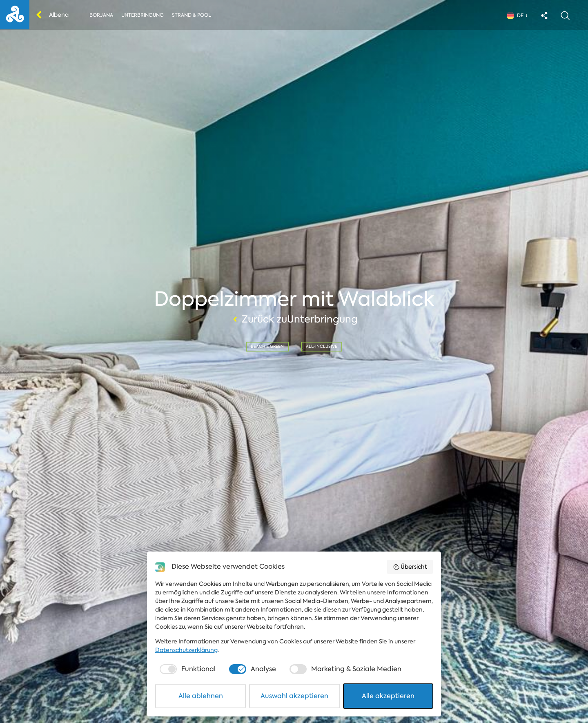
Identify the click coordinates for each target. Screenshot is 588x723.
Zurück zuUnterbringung (294, 319)
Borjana (101, 15)
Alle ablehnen (201, 696)
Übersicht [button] (410, 567)
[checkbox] (187, 669)
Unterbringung (143, 15)
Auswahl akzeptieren (294, 696)
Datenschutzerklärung (186, 650)
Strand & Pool (192, 15)
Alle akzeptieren (388, 696)
